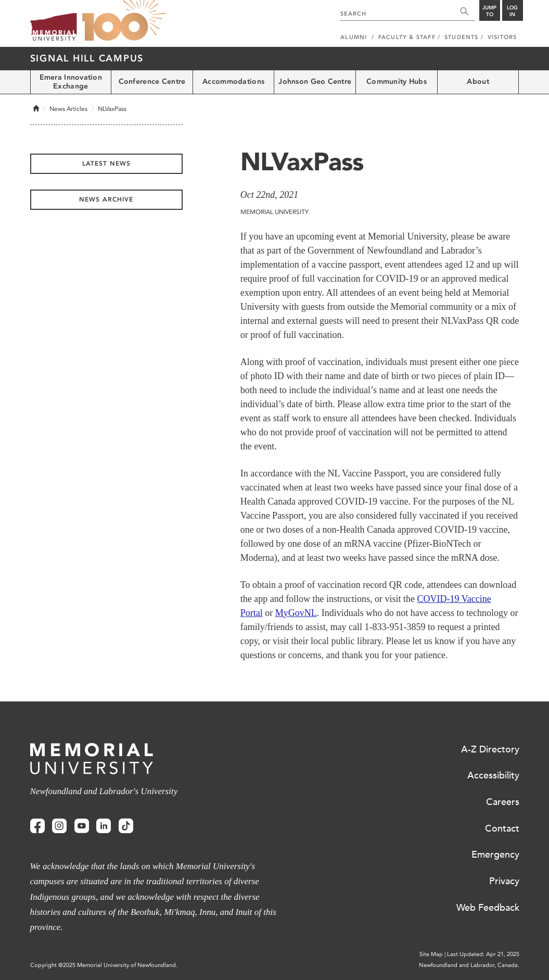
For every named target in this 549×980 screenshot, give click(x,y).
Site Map (431, 954)
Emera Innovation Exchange (71, 82)
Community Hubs (397, 81)
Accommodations (233, 81)
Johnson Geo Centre (315, 81)
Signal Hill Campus (87, 58)
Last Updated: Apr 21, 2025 (483, 954)
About (478, 81)
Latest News (106, 164)
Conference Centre (152, 81)
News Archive (106, 199)
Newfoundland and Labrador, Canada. (469, 965)
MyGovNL (296, 613)
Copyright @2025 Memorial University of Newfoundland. (104, 965)
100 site (124, 21)
